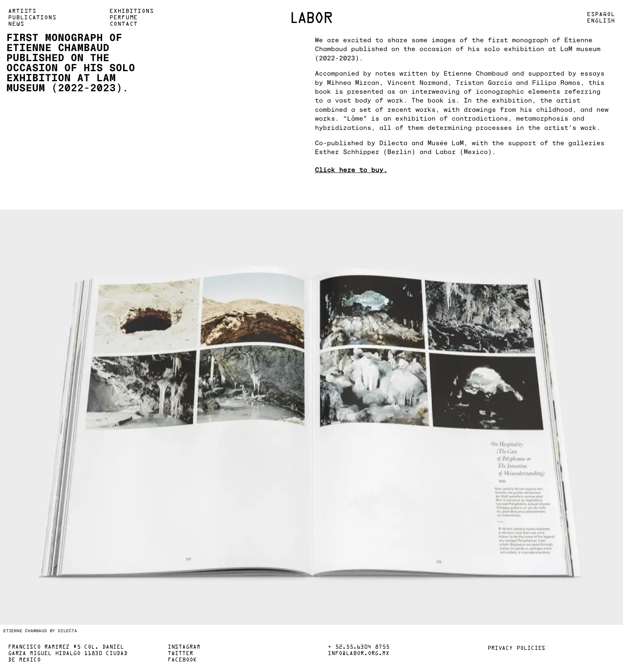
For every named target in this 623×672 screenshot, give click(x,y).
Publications (32, 18)
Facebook (182, 660)
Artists (22, 11)
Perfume (123, 18)
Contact (123, 24)
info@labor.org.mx (359, 654)
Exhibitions (132, 11)
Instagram (184, 647)
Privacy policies (516, 649)
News (16, 24)
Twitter (180, 654)
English (601, 21)
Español (601, 14)
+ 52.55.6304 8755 (359, 647)
